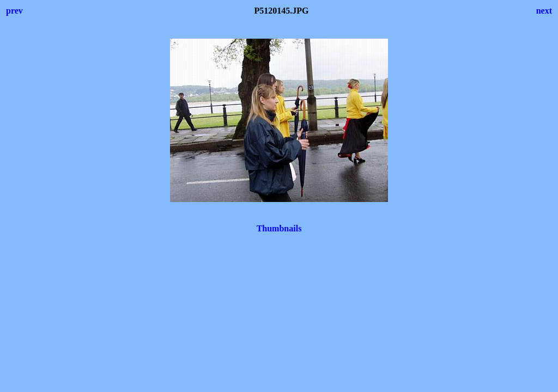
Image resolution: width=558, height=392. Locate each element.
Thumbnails (279, 228)
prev (14, 11)
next (544, 11)
